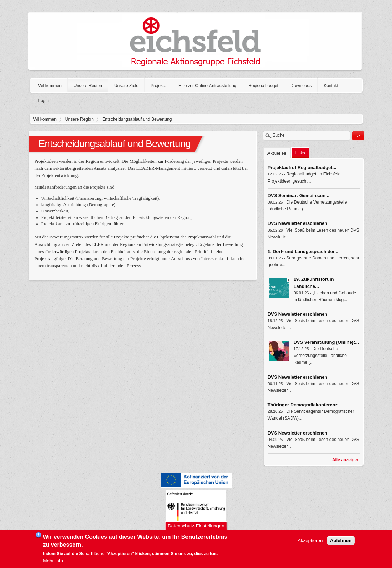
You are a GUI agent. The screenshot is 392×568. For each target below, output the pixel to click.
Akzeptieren (310, 543)
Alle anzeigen (346, 460)
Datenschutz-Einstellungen (196, 528)
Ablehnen (341, 543)
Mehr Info (53, 563)
